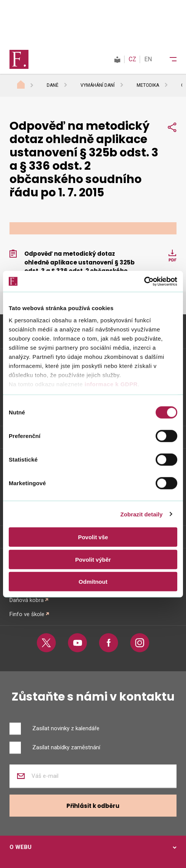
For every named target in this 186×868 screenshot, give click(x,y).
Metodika (148, 85)
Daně (53, 85)
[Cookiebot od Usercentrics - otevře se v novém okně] (144, 281)
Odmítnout (93, 582)
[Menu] (168, 59)
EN (148, 59)
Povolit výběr (93, 559)
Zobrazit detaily (142, 514)
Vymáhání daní (98, 85)
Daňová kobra (27, 600)
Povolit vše (93, 537)
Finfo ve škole (27, 614)
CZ (132, 59)
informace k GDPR (110, 384)
